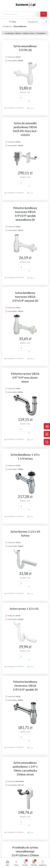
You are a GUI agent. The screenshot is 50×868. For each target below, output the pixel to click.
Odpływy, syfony (28, 33)
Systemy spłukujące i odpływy (11, 33)
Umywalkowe (41, 33)
